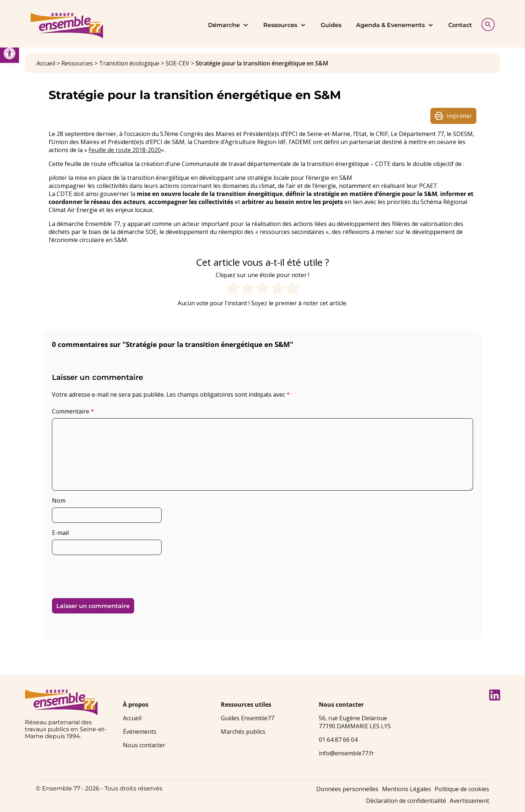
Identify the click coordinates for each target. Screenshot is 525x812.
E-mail (60, 533)
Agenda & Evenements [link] (395, 25)
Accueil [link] (46, 63)
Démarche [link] (228, 25)
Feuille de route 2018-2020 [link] (125, 150)
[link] (10, 53)
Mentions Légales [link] (407, 789)
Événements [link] (140, 732)
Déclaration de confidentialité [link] (406, 801)
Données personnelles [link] (347, 789)
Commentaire (73, 411)
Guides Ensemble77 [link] (248, 718)
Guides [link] (331, 25)
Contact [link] (460, 25)
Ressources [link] (285, 25)
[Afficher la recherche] (486, 24)
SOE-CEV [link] (177, 63)
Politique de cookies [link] (462, 789)
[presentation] (102, 574)
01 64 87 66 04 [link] (338, 740)
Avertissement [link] (469, 801)
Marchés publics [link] (243, 732)
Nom (59, 501)
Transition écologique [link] (129, 63)
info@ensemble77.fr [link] (346, 753)
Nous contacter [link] (144, 745)
